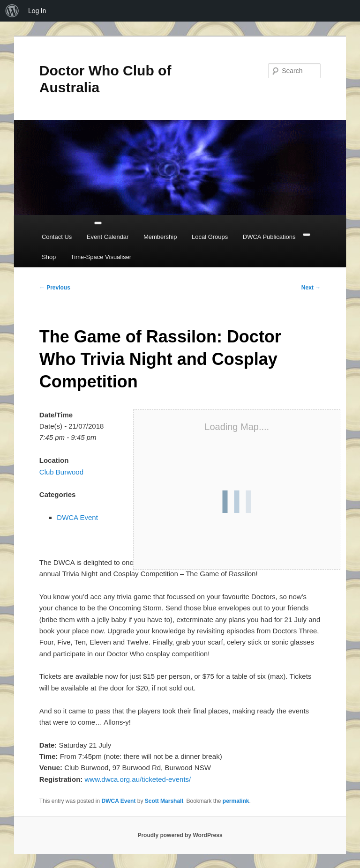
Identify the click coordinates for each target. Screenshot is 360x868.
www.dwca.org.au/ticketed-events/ (138, 779)
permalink (236, 801)
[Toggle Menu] (98, 223)
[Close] (307, 235)
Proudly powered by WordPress (180, 835)
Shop (49, 257)
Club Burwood (61, 472)
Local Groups (210, 237)
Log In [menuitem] (37, 11)
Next (311, 288)
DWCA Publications (269, 237)
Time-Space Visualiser (101, 257)
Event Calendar (108, 237)
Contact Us (57, 237)
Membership (160, 237)
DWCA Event (77, 517)
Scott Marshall (164, 801)
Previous (55, 288)
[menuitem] (12, 11)
